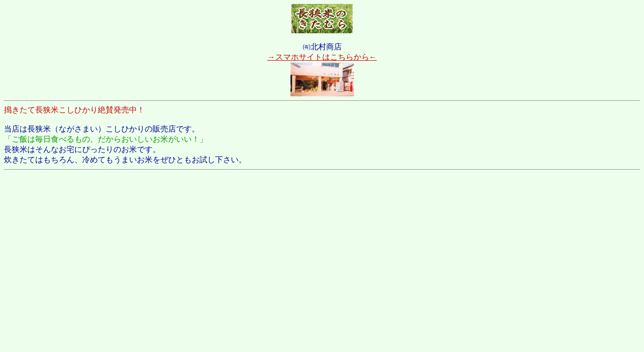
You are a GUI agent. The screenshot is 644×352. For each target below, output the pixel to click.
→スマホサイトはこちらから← (322, 57)
